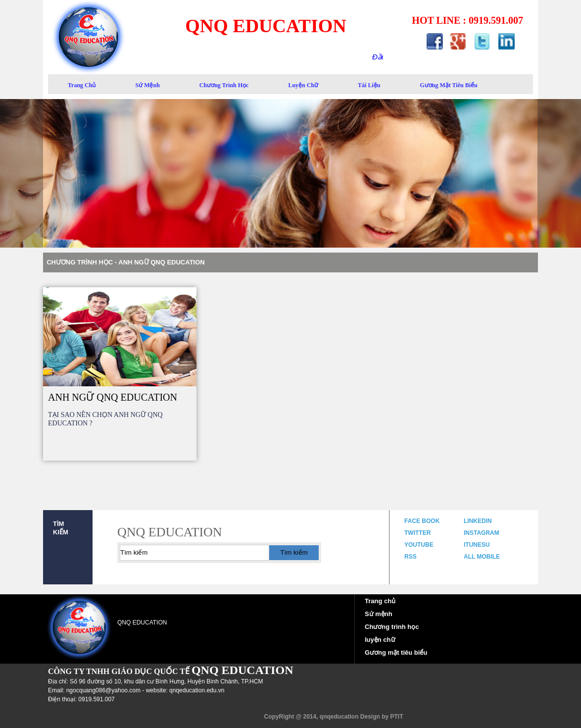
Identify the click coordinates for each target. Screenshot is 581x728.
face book (422, 521)
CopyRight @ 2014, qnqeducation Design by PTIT (333, 717)
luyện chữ (303, 85)
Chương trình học (224, 85)
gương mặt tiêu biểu (448, 85)
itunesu (477, 545)
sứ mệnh (147, 85)
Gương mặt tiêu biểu (396, 652)
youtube (419, 545)
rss (411, 557)
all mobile (482, 557)
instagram (482, 533)
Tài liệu (369, 85)
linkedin (478, 521)
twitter (417, 533)
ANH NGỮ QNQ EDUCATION (113, 397)
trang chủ (82, 85)
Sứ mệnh (379, 614)
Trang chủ (380, 601)
